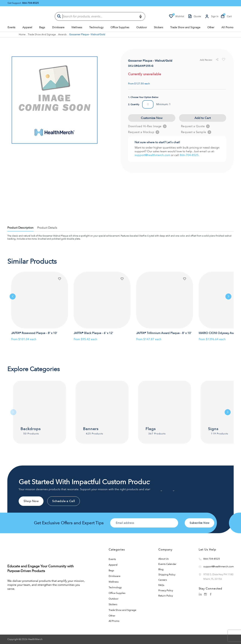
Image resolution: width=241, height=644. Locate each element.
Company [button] (165, 550)
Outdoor (142, 27)
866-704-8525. (189, 155)
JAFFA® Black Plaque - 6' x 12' (93, 333)
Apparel (27, 27)
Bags (42, 27)
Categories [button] (117, 550)
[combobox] (100, 16)
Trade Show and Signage (185, 27)
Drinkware (58, 27)
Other (211, 27)
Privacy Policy (166, 590)
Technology (96, 27)
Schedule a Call (64, 501)
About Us (164, 559)
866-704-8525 (31, 3)
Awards (62, 34)
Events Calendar (167, 564)
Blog (161, 569)
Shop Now (31, 501)
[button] (59, 279)
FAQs (161, 585)
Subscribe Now (199, 523)
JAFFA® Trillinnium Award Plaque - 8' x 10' (164, 333)
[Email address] (144, 523)
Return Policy (166, 596)
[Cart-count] (226, 16)
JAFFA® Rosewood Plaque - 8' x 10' (34, 333)
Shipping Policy (167, 575)
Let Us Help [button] (207, 550)
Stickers (158, 27)
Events (11, 27)
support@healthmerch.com (153, 155)
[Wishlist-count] (176, 16)
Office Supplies (120, 27)
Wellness (77, 27)
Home (22, 34)
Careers (163, 580)
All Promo (227, 27)
